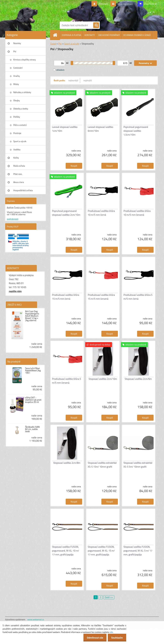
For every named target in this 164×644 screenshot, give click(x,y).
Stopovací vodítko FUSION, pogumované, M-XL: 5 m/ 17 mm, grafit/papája (138, 551)
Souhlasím (116, 638)
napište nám (15, 291)
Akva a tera (19, 182)
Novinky (17, 43)
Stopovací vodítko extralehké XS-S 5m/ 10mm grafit (138, 465)
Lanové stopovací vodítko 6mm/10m (100, 129)
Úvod (53, 44)
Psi (15, 51)
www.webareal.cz (36, 619)
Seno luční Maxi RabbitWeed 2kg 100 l (33, 370)
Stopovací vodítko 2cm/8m (67, 463)
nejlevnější (73, 80)
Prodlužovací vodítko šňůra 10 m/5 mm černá (101, 213)
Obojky (17, 100)
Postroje (17, 133)
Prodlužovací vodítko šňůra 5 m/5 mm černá (138, 297)
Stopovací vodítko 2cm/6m (138, 379)
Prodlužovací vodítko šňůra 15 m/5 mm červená (101, 297)
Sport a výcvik (20, 141)
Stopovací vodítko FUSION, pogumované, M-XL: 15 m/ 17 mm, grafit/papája (101, 551)
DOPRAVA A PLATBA (72, 35)
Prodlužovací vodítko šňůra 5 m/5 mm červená (67, 381)
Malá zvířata (19, 166)
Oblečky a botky (21, 109)
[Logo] (85, 10)
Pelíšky (17, 117)
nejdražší (88, 80)
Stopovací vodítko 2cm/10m (103, 379)
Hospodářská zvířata (23, 190)
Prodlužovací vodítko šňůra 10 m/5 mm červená (137, 213)
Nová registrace (124, 4)
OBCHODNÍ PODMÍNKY (109, 35)
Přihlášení (101, 4)
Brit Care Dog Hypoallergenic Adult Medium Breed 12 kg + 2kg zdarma (32, 316)
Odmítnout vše (93, 638)
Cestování (18, 68)
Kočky (16, 158)
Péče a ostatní (20, 125)
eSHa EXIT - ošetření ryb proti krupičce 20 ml (33, 400)
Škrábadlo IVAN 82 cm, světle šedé (32, 429)
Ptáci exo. (18, 174)
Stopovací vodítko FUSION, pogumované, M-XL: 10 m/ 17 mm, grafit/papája (66, 551)
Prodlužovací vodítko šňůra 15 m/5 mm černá (66, 297)
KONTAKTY (90, 35)
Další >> (109, 597)
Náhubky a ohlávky (22, 92)
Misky (16, 84)
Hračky (17, 76)
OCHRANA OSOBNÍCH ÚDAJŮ (137, 35)
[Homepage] (56, 35)
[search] (96, 25)
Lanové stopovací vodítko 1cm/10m (65, 129)
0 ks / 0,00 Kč (151, 4)
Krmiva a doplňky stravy (25, 60)
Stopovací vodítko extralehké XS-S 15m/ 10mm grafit (102, 465)
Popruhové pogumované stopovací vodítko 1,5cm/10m (136, 131)
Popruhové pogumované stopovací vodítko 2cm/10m (66, 213)
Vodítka (17, 149)
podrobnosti (13, 219)
